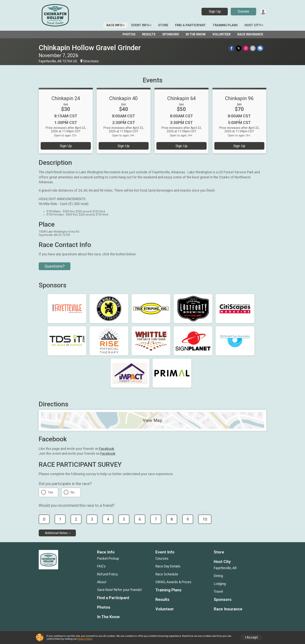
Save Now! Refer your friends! (120, 590)
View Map (152, 420)
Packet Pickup (108, 558)
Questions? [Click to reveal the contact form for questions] (55, 266)
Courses (162, 558)
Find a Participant (190, 25)
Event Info (140, 25)
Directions (91, 61)
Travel (218, 592)
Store (163, 25)
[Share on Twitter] (240, 48)
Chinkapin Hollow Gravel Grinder (90, 48)
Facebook (107, 449)
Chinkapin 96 (239, 98)
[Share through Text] (260, 48)
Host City (253, 25)
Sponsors (171, 34)
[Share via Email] (253, 48)
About (102, 582)
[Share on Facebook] (233, 48)
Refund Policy (107, 574)
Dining (218, 576)
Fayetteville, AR (225, 568)
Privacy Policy (85, 639)
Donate (243, 11)
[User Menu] (263, 12)
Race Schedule (167, 574)
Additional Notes (56, 533)
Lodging (220, 584)
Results (149, 34)
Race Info (114, 25)
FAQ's (101, 566)
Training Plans (225, 25)
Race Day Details (168, 566)
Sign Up (214, 11)
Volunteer (221, 34)
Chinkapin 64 (181, 98)
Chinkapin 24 (66, 98)
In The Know (196, 34)
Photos (129, 34)
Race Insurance (250, 34)
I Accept (251, 637)
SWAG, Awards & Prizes (173, 582)
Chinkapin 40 (124, 98)
